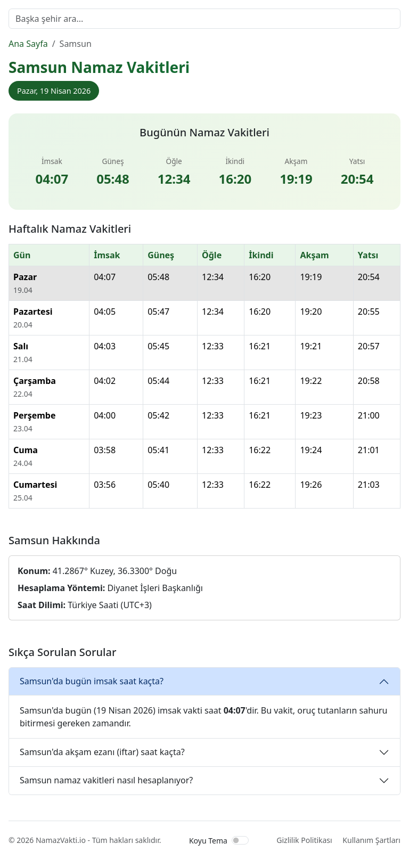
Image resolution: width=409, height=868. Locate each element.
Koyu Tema (208, 841)
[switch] (240, 840)
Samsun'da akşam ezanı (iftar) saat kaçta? (102, 752)
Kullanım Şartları (371, 840)
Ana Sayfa (28, 44)
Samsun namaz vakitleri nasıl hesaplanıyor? (106, 780)
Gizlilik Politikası (304, 840)
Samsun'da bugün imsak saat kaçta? (92, 681)
